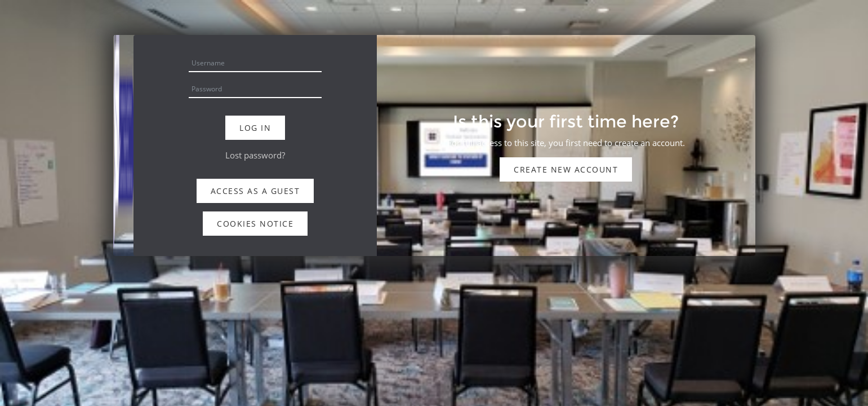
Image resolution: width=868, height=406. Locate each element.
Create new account (566, 169)
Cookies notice (255, 224)
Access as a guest (255, 191)
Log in (255, 128)
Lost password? (255, 155)
